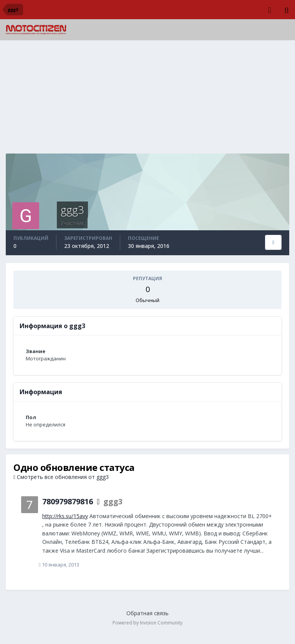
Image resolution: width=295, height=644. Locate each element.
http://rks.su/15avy (65, 516)
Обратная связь (147, 613)
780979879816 (68, 501)
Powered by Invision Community (147, 623)
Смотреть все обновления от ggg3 (61, 477)
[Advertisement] (147, 100)
